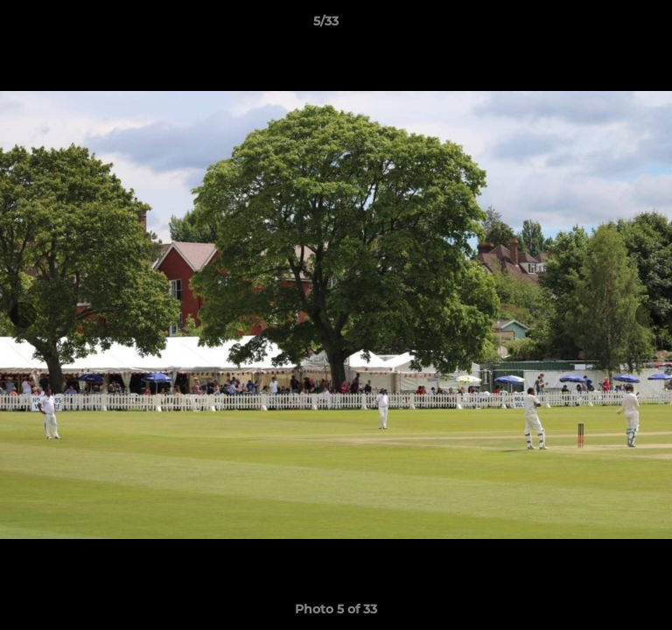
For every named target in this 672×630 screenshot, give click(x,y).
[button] (609, 25)
